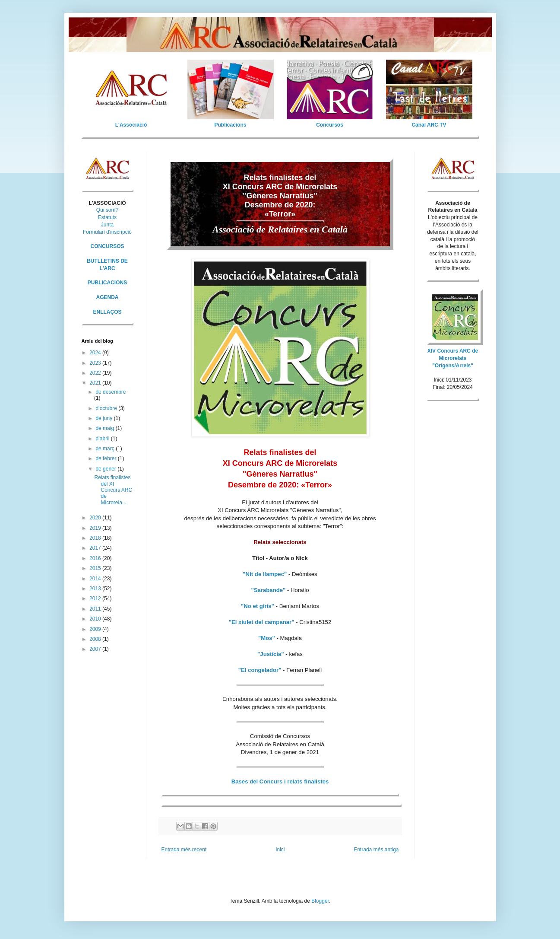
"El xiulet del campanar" (262, 622)
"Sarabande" (268, 590)
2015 (96, 568)
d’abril (103, 439)
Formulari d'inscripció (107, 232)
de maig (105, 428)
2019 (96, 528)
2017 (96, 548)
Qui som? (107, 210)
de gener (106, 469)
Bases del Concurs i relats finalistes (280, 781)
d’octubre (107, 408)
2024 (96, 353)
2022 (96, 373)
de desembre (111, 392)
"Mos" (267, 638)
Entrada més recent (184, 850)
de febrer (106, 458)
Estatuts (107, 217)
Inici (280, 850)
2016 (96, 558)
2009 (96, 629)
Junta (107, 225)
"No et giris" (258, 606)
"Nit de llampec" (265, 574)
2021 (96, 383)
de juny (104, 418)
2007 (96, 649)
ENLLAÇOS (108, 312)
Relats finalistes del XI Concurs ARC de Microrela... (113, 490)
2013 (96, 589)
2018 (96, 538)
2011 (96, 609)
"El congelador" (260, 670)
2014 (96, 579)
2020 (96, 518)
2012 (96, 598)
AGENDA (107, 297)
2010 (96, 619)
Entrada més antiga (376, 850)
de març (106, 449)
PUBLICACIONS (107, 283)
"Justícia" (271, 654)
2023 (96, 363)
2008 (96, 639)
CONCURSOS (107, 246)
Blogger (320, 901)
